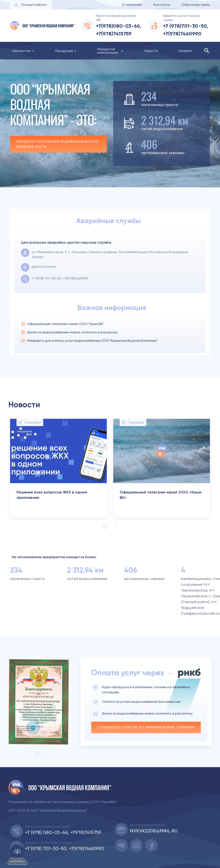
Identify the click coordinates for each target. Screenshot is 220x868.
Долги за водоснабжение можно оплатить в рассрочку (73, 347)
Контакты (162, 5)
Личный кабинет (34, 5)
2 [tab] (110, 527)
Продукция (64, 51)
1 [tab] (105, 527)
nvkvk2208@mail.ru (169, 831)
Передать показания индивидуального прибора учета (56, 144)
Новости (151, 51)
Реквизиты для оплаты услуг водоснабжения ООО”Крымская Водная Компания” (92, 356)
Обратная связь (196, 5)
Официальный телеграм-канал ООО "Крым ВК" (66, 339)
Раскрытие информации (108, 51)
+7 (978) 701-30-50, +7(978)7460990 (60, 293)
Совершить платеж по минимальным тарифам (161, 727)
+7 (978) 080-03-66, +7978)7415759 (63, 848)
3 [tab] (115, 527)
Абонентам (21, 51)
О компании (132, 5)
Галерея (185, 51)
